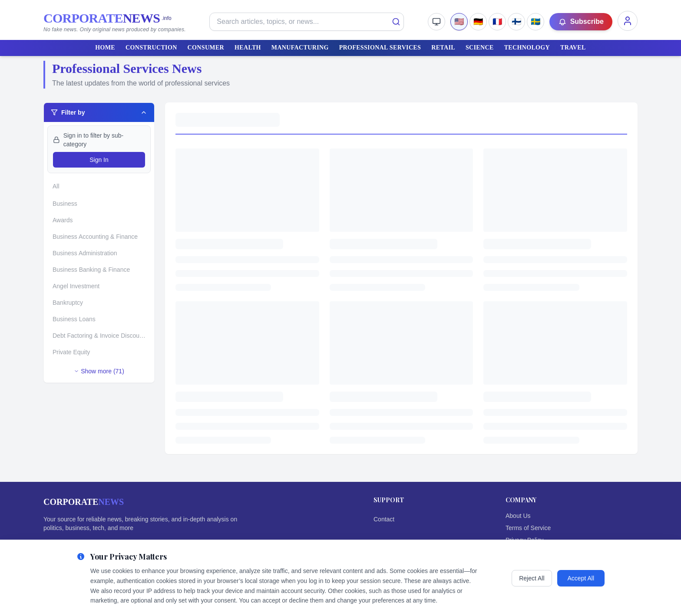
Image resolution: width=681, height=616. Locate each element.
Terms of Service (528, 528)
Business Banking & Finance (91, 270)
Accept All (581, 578)
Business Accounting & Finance (95, 237)
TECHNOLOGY (527, 48)
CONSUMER (206, 48)
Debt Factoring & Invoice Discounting (102, 336)
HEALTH (248, 48)
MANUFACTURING (300, 48)
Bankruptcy (68, 303)
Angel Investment (76, 286)
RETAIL (443, 48)
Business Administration (85, 253)
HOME (105, 48)
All (56, 186)
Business (65, 204)
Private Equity (71, 352)
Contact (384, 519)
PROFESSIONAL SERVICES (380, 48)
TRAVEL (573, 48)
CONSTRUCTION (151, 48)
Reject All (532, 578)
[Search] (396, 22)
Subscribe (581, 22)
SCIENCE (480, 48)
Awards (63, 220)
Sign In (99, 160)
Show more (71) (99, 371)
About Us (518, 516)
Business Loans (74, 319)
